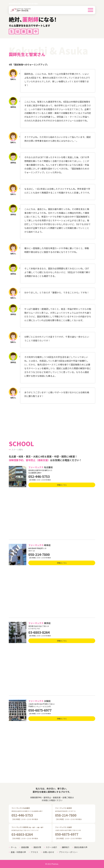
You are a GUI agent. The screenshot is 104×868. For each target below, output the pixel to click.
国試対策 (37, 847)
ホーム (14, 847)
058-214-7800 (39, 554)
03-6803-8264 (39, 632)
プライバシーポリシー (68, 852)
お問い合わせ (48, 852)
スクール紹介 (51, 847)
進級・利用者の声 (18, 852)
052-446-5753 (39, 476)
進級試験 (25, 847)
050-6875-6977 (40, 710)
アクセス (34, 852)
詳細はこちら (62, 485)
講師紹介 (66, 847)
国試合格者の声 (81, 847)
